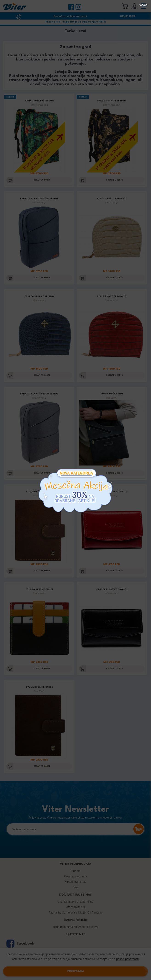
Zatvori (143, 5)
